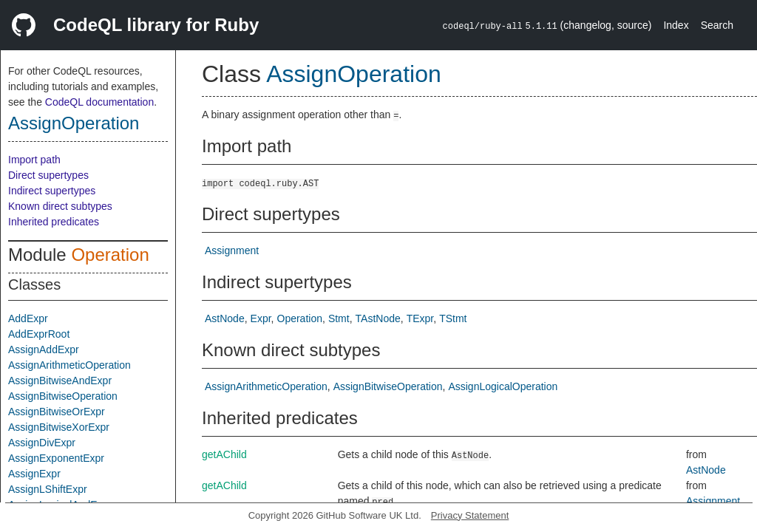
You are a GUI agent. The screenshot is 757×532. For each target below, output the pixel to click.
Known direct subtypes (60, 206)
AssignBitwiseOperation (63, 396)
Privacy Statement (470, 515)
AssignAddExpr (44, 349)
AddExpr (28, 318)
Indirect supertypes (52, 191)
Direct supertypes (48, 175)
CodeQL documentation (99, 102)
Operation (110, 255)
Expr (261, 318)
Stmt (339, 318)
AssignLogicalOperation (503, 386)
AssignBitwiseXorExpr (59, 427)
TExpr (420, 318)
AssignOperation (74, 123)
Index (676, 25)
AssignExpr (34, 474)
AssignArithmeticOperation (69, 365)
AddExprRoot (39, 334)
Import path (34, 160)
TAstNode (378, 318)
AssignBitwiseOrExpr (57, 412)
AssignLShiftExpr (48, 489)
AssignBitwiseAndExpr (60, 381)
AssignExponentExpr (56, 458)
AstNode (225, 318)
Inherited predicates (54, 222)
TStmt (453, 318)
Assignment (232, 250)
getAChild (224, 454)
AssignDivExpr (42, 443)
